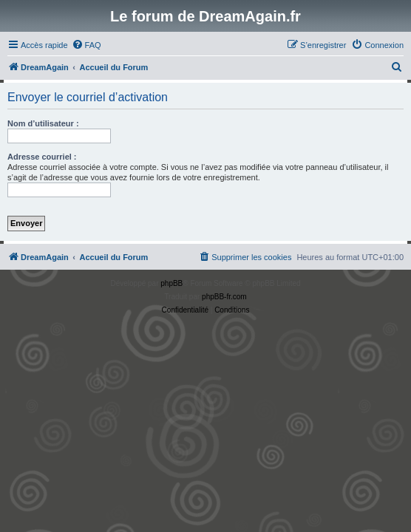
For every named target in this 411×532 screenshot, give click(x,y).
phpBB (171, 283)
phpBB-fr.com (224, 297)
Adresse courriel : (42, 157)
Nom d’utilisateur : (43, 123)
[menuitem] (86, 45)
